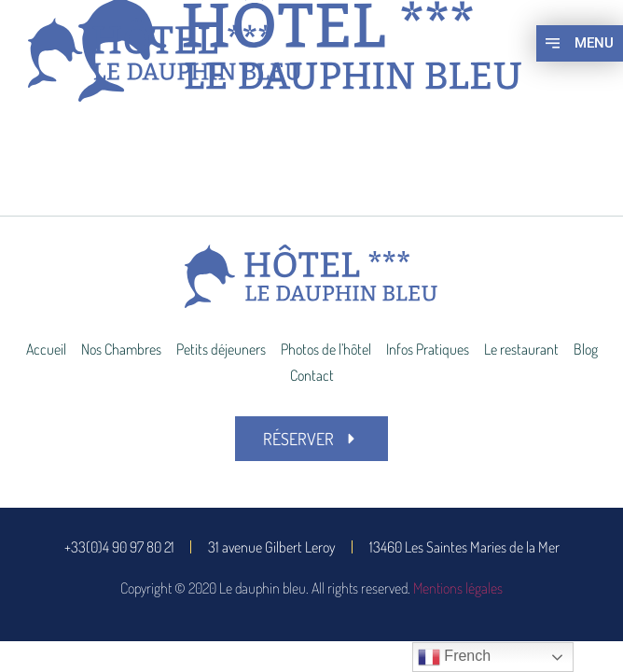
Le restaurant (521, 349)
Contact (312, 375)
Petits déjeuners (221, 349)
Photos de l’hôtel (326, 349)
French (454, 657)
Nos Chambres (121, 349)
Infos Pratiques (428, 349)
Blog (586, 349)
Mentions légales (458, 588)
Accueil (46, 349)
